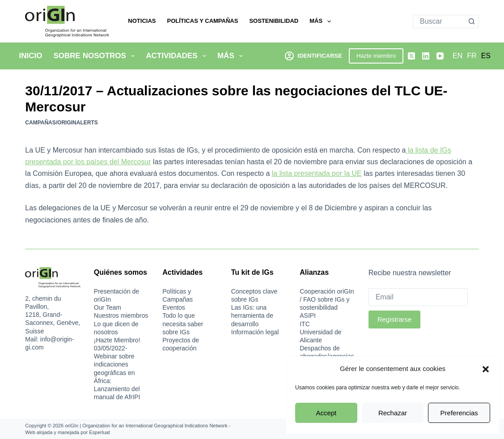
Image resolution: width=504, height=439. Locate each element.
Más (322, 21)
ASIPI (308, 315)
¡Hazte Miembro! (117, 340)
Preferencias (459, 413)
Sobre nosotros (96, 56)
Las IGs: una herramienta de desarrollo (252, 315)
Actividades (178, 56)
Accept (326, 413)
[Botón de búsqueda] (472, 21)
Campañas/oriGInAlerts (61, 123)
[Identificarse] (313, 56)
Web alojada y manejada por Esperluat (67, 432)
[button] (486, 369)
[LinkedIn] (426, 56)
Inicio (31, 56)
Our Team (108, 307)
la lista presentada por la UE (317, 173)
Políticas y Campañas (202, 21)
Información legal (255, 332)
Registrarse (395, 319)
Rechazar (393, 413)
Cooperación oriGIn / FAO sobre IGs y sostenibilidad (327, 299)
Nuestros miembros (121, 315)
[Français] (472, 56)
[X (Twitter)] (411, 56)
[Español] (486, 56)
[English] (457, 56)
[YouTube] (440, 56)
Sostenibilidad (274, 21)
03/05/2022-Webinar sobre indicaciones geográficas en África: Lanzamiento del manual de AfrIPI (117, 373)
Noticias (142, 21)
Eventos (174, 307)
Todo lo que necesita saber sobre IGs (183, 324)
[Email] (418, 297)
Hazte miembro (376, 56)
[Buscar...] (439, 21)
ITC (305, 324)
